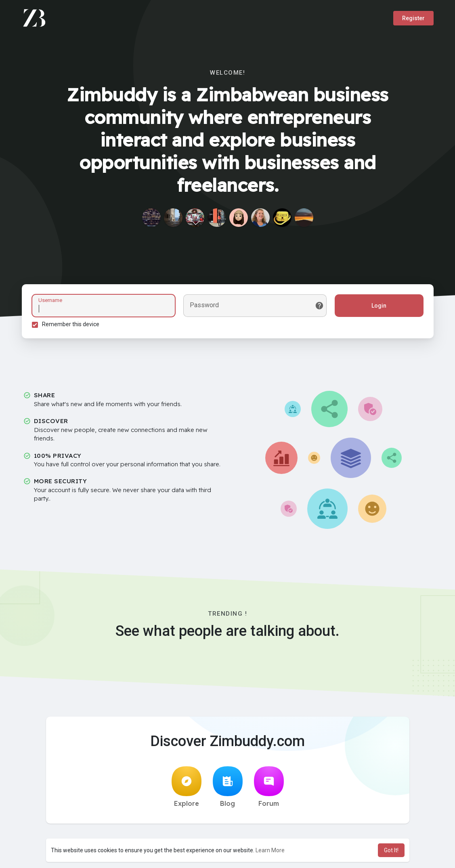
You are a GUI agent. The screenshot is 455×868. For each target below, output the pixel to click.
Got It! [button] (391, 850)
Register (413, 18)
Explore (187, 787)
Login (379, 306)
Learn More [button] (270, 850)
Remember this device (71, 324)
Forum (269, 787)
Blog (228, 787)
